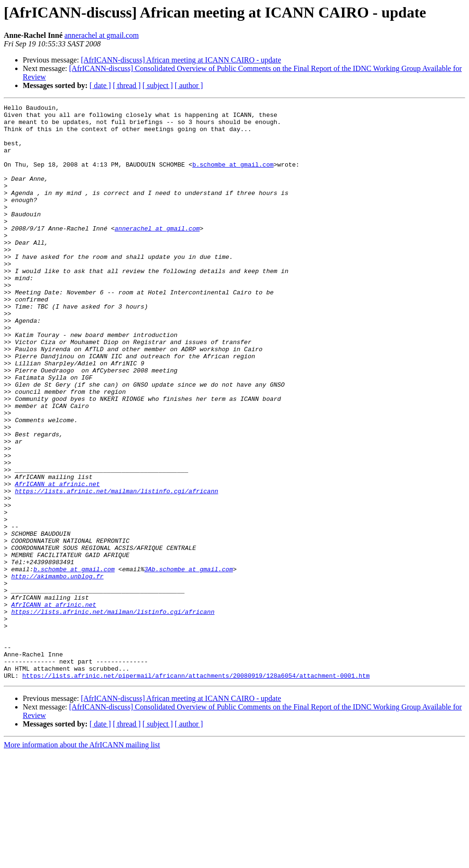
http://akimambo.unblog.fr (58, 671)
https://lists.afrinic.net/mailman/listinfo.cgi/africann (116, 569)
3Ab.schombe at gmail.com (188, 663)
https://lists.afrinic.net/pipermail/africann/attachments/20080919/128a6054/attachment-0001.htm (196, 790)
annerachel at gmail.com (102, 35)
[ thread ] (127, 85)
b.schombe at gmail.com (233, 177)
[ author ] (189, 85)
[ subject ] (158, 85)
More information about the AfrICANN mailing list (82, 860)
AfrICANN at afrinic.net (57, 560)
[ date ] (100, 85)
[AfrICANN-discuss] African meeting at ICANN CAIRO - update (181, 60)
